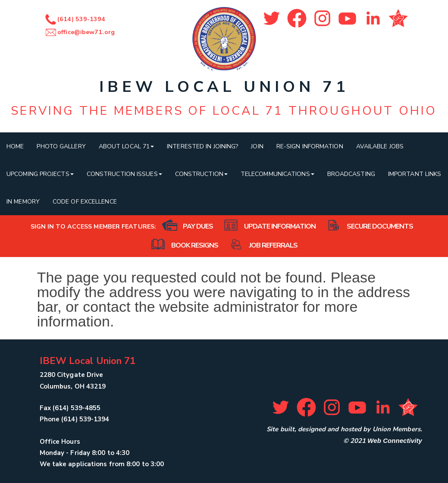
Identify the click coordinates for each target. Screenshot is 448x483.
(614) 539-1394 (75, 19)
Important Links (415, 174)
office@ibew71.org (80, 32)
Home (15, 146)
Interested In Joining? (202, 146)
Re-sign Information (310, 146)
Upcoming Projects (40, 174)
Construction (201, 174)
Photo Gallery (61, 146)
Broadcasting (351, 174)
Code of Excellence (85, 202)
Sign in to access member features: (93, 227)
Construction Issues (124, 174)
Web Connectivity (395, 441)
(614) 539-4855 (77, 408)
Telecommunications (277, 174)
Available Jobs (380, 146)
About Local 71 (126, 146)
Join (257, 146)
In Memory (23, 202)
